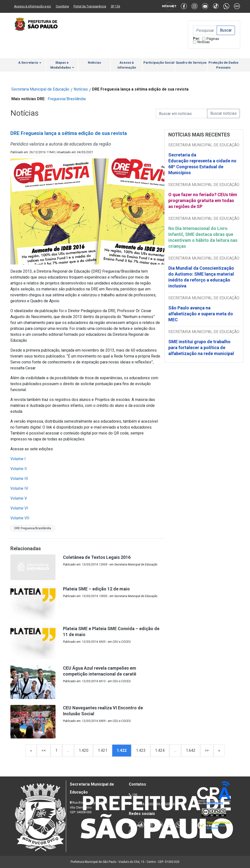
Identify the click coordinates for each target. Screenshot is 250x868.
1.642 (191, 750)
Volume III (19, 479)
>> (207, 750)
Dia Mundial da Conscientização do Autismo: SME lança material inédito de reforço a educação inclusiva (201, 277)
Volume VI (20, 508)
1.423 (141, 750)
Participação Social (159, 63)
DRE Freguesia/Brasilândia (33, 528)
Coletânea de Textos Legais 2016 (97, 557)
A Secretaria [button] (30, 63)
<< (44, 750)
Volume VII (20, 518)
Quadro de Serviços (191, 63)
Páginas (213, 39)
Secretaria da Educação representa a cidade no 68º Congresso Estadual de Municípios (202, 164)
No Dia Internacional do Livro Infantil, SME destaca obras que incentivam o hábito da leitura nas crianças (203, 237)
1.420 (84, 750)
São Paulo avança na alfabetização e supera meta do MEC (201, 314)
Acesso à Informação (127, 65)
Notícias (204, 42)
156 (135, 795)
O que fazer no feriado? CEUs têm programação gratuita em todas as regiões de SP (203, 200)
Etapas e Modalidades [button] (62, 65)
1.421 (103, 750)
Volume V (19, 498)
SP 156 (115, 6)
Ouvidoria (62, 6)
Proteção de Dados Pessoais (223, 65)
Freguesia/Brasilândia (67, 99)
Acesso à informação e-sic (33, 6)
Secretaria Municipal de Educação (40, 89)
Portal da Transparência (90, 6)
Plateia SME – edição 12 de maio (96, 589)
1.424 (160, 750)
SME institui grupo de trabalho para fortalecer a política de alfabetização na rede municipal (202, 348)
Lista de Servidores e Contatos (155, 803)
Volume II (19, 469)
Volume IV (19, 488)
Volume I (18, 459)
